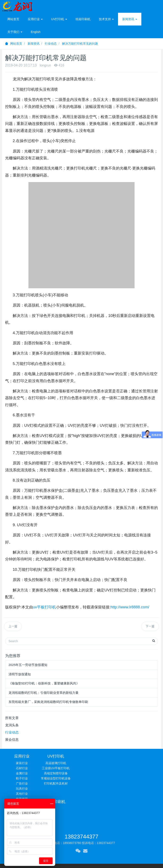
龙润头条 (12, 725)
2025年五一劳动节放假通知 (28, 665)
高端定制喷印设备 (62, 773)
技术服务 (141, 768)
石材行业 (22, 768)
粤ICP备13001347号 (122, 845)
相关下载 (141, 773)
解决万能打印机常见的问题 (80, 44)
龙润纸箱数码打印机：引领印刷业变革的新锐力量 (44, 693)
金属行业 (22, 773)
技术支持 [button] (106, 19)
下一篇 (150, 626)
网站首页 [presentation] (13, 19)
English (36, 32)
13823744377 (81, 810)
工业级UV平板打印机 (62, 768)
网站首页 (14, 44)
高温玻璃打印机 (62, 763)
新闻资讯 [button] (130, 19)
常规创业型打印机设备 (62, 778)
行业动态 (51, 44)
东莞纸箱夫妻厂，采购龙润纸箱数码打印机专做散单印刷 (48, 702)
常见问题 (141, 763)
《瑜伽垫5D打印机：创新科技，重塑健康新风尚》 (44, 683)
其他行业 (22, 794)
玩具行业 (22, 789)
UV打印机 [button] (59, 19)
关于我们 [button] (15, 32)
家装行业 (22, 763)
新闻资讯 (34, 44)
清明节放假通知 (20, 674)
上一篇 (13, 626)
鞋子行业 (22, 778)
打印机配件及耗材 (62, 783)
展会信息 (12, 740)
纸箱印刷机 (83, 19)
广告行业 (22, 783)
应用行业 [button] (35, 19)
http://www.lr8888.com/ (130, 607)
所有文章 (12, 718)
